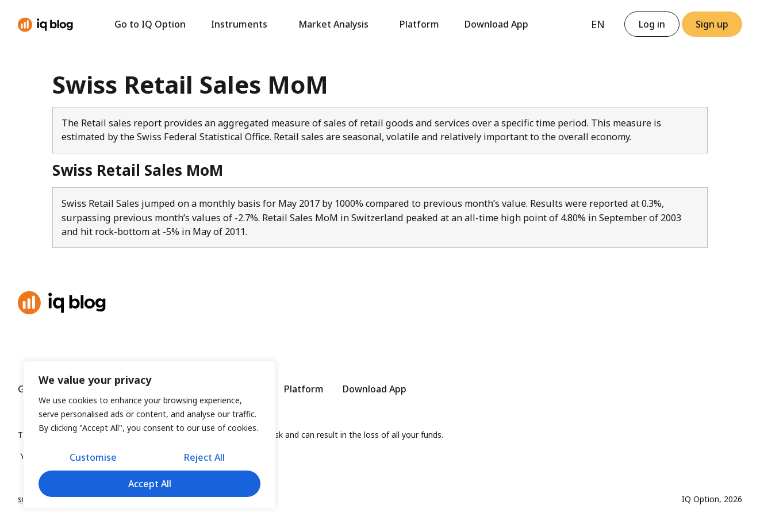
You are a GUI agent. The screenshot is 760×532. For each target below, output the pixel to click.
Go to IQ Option (150, 24)
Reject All (204, 457)
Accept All (150, 484)
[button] (712, 24)
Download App (496, 24)
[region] (149, 435)
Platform (419, 24)
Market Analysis (336, 24)
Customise (93, 457)
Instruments (242, 24)
